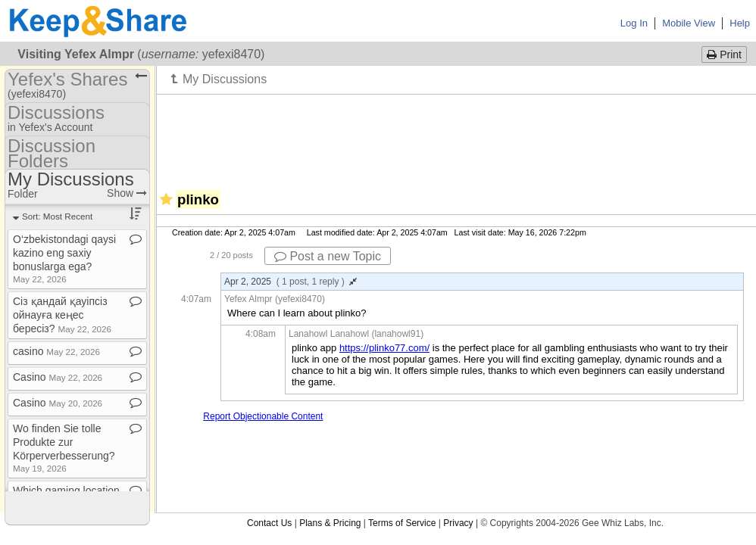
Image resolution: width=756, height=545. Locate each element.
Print (724, 54)
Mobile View (689, 23)
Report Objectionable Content (263, 416)
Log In (634, 23)
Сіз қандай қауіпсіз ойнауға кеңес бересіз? (62, 315)
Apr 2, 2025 (291, 282)
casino (56, 351)
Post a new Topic (328, 256)
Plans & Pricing (330, 523)
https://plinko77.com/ (384, 348)
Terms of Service (402, 523)
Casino (58, 377)
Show (127, 193)
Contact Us (269, 523)
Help (740, 23)
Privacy (458, 523)
